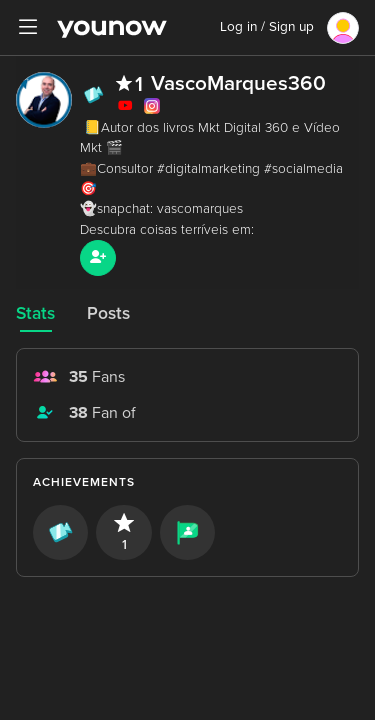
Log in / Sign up (267, 27)
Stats (35, 313)
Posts (108, 313)
